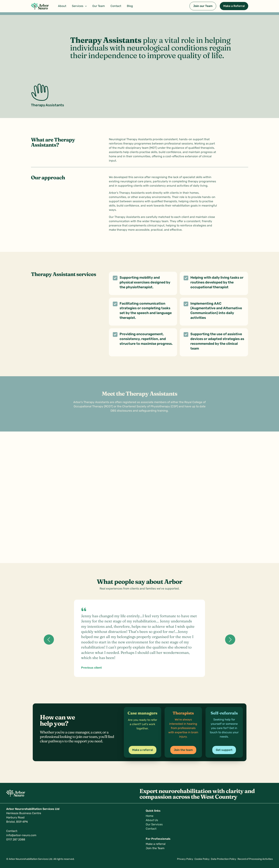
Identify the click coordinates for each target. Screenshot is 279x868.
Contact (151, 829)
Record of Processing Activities (255, 859)
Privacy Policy (181, 859)
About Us (152, 820)
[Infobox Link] (143, 722)
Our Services (154, 824)
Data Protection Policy (222, 859)
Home (150, 816)
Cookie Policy (200, 859)
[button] (79, 6)
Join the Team (155, 848)
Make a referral (156, 844)
